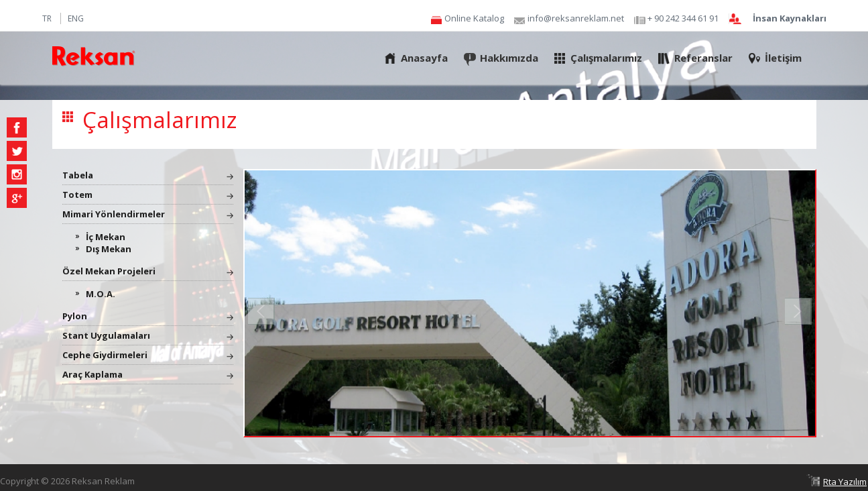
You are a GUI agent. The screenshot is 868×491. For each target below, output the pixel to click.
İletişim (783, 58)
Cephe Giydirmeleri (105, 355)
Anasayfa (424, 58)
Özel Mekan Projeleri (109, 271)
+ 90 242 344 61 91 (683, 19)
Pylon (75, 316)
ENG (76, 18)
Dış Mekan (109, 249)
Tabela (78, 175)
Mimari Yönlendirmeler (114, 214)
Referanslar (703, 58)
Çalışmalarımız (606, 58)
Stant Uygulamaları (106, 335)
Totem (77, 195)
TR (47, 18)
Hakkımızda (509, 58)
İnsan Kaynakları (790, 19)
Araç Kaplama (92, 374)
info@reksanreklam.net (576, 19)
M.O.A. (101, 294)
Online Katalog (474, 19)
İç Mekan (106, 237)
